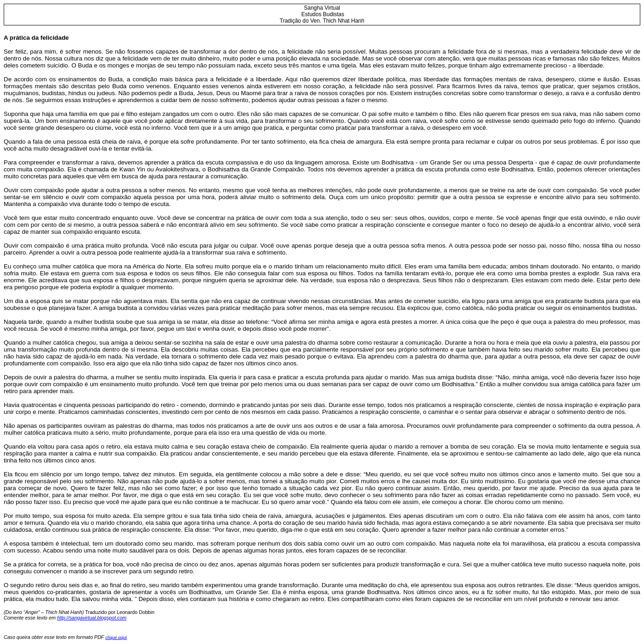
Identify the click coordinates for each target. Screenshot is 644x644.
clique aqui (116, 637)
